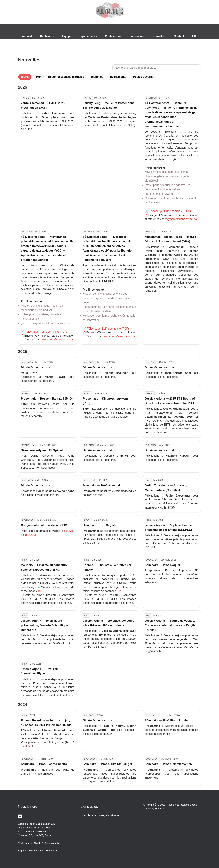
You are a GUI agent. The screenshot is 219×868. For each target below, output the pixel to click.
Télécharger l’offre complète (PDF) (170, 211)
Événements (118, 77)
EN (194, 36)
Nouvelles (159, 36)
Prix (39, 77)
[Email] (20, 816)
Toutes (25, 77)
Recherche (47, 36)
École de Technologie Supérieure (102, 815)
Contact (179, 36)
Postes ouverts (143, 77)
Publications (113, 36)
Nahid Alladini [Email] (50, 851)
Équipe (67, 36)
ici (40, 591)
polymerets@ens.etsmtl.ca (181, 219)
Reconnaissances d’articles (66, 77)
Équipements (88, 36)
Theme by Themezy (154, 809)
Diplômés (97, 77)
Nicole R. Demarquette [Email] (47, 843)
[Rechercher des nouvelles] (157, 68)
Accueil (27, 36)
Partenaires (137, 36)
